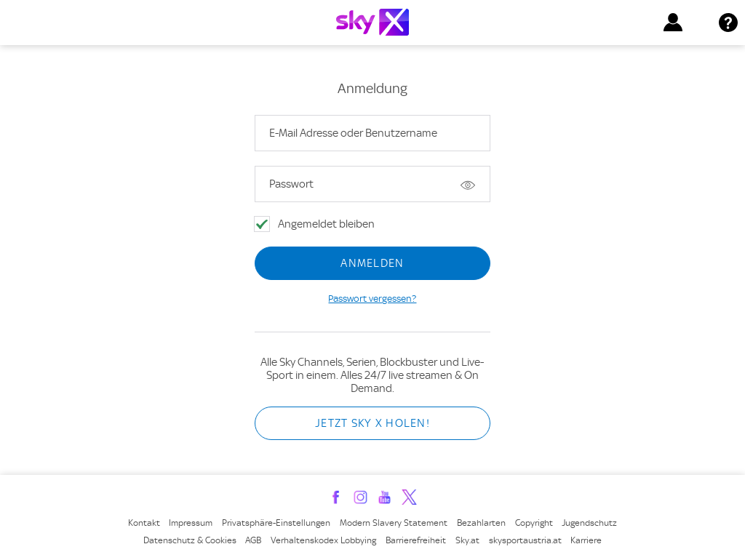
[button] (673, 23)
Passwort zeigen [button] (469, 184)
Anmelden (372, 263)
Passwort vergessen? (372, 299)
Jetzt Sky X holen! (372, 423)
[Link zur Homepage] (372, 22)
